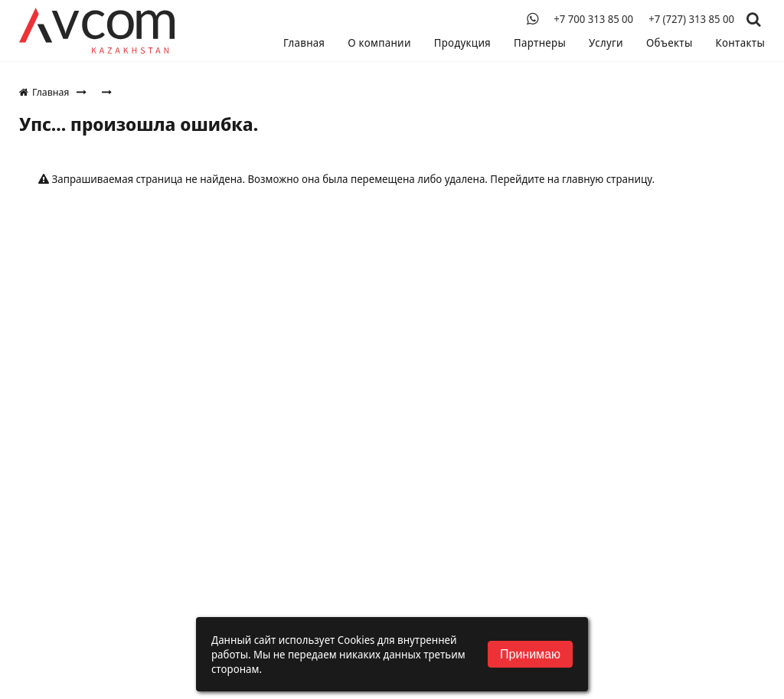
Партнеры (540, 42)
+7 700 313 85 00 (593, 19)
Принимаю (530, 654)
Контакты (740, 42)
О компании (379, 42)
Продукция (462, 42)
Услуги (606, 42)
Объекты (670, 42)
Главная (304, 42)
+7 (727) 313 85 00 (691, 19)
